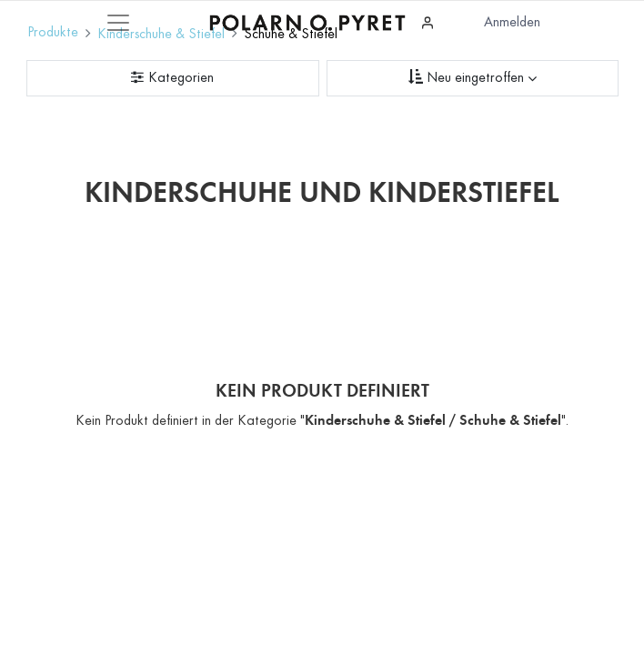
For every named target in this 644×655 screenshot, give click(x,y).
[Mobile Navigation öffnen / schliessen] (118, 23)
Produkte (53, 33)
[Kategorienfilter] (173, 78)
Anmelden (512, 23)
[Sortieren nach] (473, 78)
